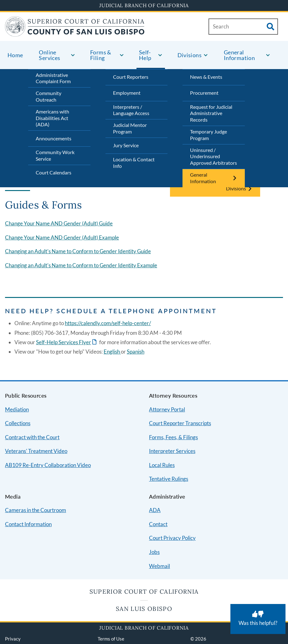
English (112, 352)
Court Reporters (131, 77)
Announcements (54, 138)
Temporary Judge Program (208, 135)
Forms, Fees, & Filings (173, 437)
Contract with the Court (32, 437)
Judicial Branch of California (144, 5)
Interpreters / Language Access (131, 110)
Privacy (13, 639)
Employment (127, 93)
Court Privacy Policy (172, 538)
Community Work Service (55, 155)
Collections (18, 423)
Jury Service (126, 145)
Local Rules (162, 465)
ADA (155, 510)
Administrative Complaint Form (53, 78)
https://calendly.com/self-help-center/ (108, 323)
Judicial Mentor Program (130, 128)
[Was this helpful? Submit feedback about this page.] (258, 619)
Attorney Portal (167, 409)
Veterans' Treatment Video (36, 451)
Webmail (159, 566)
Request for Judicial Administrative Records (211, 113)
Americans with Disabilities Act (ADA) (52, 118)
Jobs (154, 552)
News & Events (206, 77)
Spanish (136, 352)
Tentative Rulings (169, 479)
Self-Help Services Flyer (64, 342)
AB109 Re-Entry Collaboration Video (48, 465)
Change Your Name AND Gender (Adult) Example (62, 237)
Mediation (17, 409)
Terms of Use (111, 639)
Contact (158, 524)
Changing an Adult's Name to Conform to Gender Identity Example (81, 265)
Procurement (204, 93)
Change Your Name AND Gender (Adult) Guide (59, 223)
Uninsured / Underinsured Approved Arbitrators (213, 156)
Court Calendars (54, 172)
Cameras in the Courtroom (36, 510)
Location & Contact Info (134, 163)
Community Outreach (49, 96)
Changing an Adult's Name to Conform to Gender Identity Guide (78, 251)
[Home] (75, 33)
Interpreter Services (172, 451)
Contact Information (28, 524)
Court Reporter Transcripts (180, 423)
